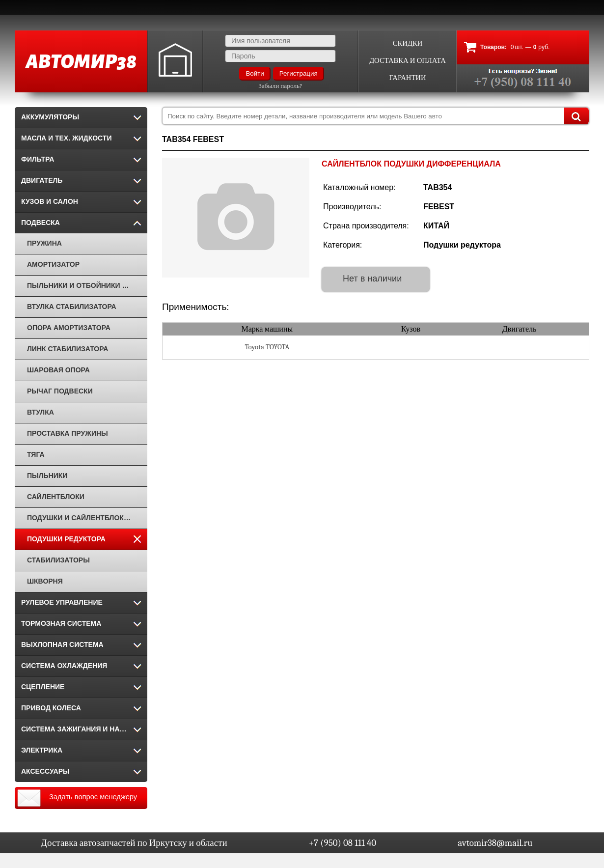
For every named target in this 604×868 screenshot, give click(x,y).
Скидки (408, 43)
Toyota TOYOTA (267, 347)
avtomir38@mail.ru (495, 843)
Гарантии (407, 78)
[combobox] (376, 116)
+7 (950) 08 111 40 (343, 843)
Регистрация (299, 73)
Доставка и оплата (408, 61)
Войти (255, 73)
